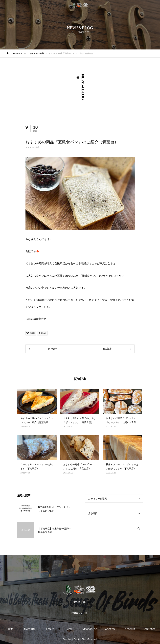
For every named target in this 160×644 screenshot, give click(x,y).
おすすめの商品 (32, 147)
